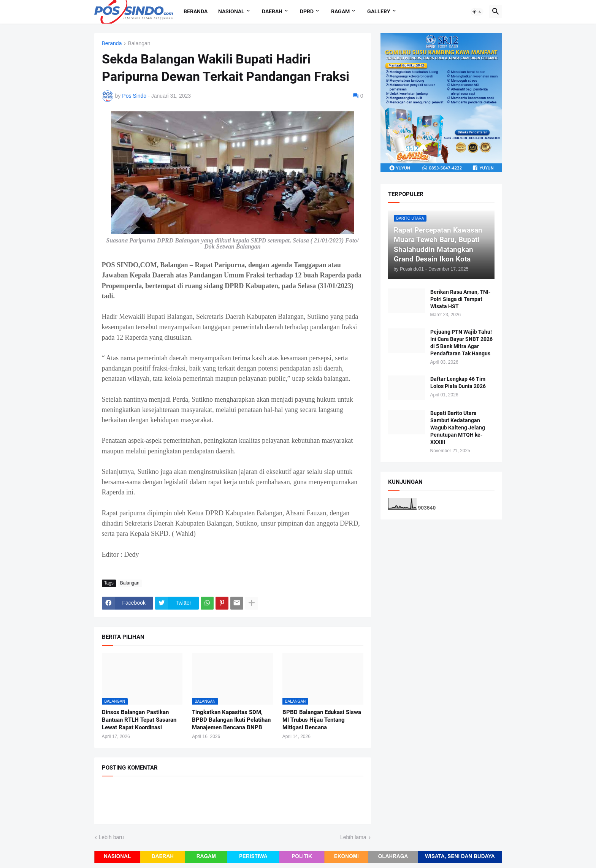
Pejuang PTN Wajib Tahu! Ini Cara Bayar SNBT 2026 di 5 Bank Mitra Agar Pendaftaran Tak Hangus (461, 343)
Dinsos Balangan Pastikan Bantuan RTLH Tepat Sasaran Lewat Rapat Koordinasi (139, 720)
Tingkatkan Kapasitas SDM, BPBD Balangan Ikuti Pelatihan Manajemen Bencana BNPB (231, 720)
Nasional (231, 11)
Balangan (139, 44)
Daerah (272, 11)
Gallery (379, 11)
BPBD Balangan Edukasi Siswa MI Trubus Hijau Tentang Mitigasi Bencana (322, 720)
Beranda (196, 11)
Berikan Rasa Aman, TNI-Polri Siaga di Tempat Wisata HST (460, 299)
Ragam (340, 11)
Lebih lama (353, 837)
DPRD (307, 11)
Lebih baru (111, 837)
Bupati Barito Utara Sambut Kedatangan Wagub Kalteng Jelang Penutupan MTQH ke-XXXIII (458, 428)
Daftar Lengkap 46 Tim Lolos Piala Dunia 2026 (458, 383)
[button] (477, 12)
